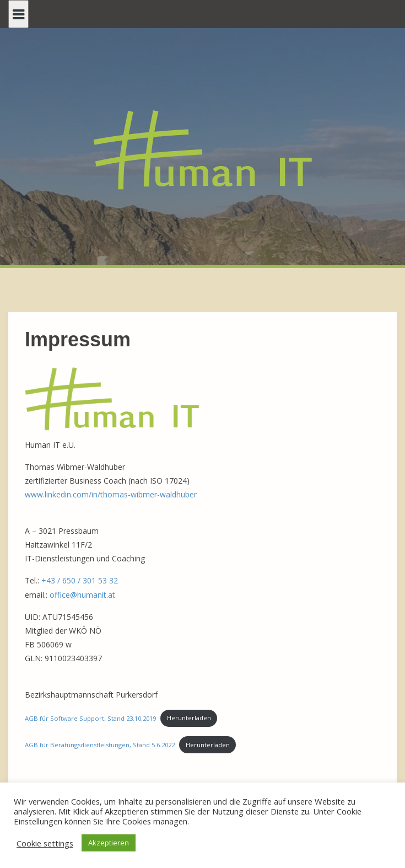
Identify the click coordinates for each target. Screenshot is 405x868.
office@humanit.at (82, 595)
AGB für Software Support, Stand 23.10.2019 (90, 718)
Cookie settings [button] (45, 843)
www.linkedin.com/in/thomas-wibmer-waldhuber (111, 494)
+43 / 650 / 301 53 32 (80, 580)
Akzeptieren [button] (109, 843)
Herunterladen (189, 718)
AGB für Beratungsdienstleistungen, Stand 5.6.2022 (100, 745)
